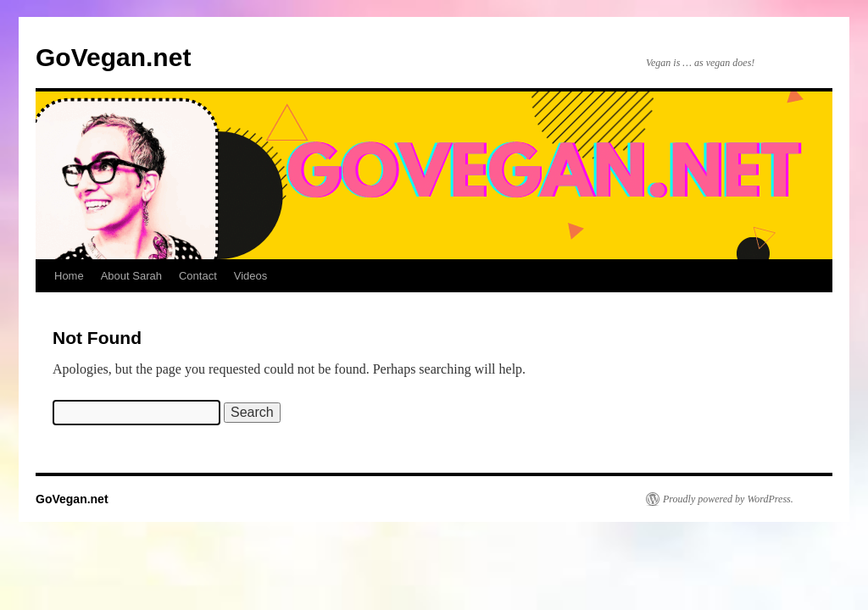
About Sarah (131, 276)
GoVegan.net (113, 57)
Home (69, 276)
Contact (198, 276)
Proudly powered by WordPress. (728, 499)
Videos (251, 276)
